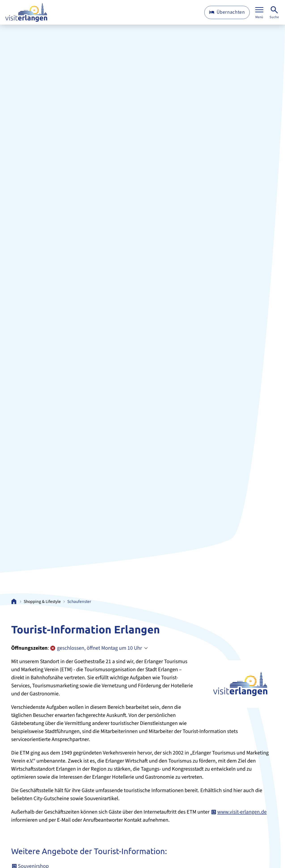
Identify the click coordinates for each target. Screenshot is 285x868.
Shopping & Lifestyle (42, 602)
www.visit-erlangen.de (242, 812)
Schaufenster (79, 602)
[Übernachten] (227, 12)
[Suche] (274, 12)
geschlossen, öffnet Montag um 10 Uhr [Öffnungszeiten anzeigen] (96, 648)
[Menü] (259, 12)
